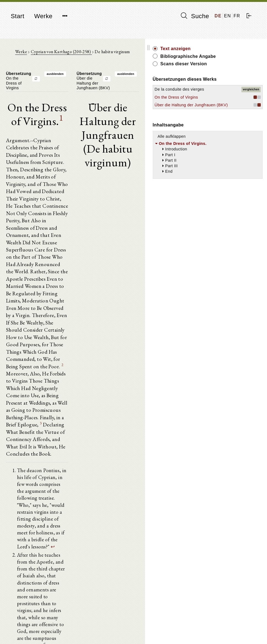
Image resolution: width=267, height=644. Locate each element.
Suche (195, 16)
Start (17, 16)
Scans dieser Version (239, 70)
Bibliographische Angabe (235, 59)
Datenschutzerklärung (225, 631)
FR (237, 16)
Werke (43, 16)
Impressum (215, 626)
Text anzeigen (231, 49)
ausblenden (83, 78)
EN (228, 16)
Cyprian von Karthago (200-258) (89, 55)
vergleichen (251, 104)
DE (218, 16)
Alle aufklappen (227, 176)
